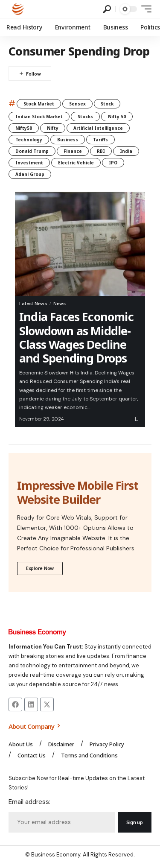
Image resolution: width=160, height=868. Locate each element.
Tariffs (100, 140)
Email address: (29, 802)
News (60, 304)
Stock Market (39, 104)
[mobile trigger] (144, 9)
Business (68, 140)
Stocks (85, 117)
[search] (107, 9)
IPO (113, 163)
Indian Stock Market (39, 117)
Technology (29, 140)
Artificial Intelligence (98, 128)
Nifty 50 (117, 117)
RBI (101, 151)
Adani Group (30, 174)
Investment (29, 163)
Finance (73, 151)
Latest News (33, 304)
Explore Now (40, 568)
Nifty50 (24, 128)
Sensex (77, 104)
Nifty (53, 128)
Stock (107, 104)
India (126, 151)
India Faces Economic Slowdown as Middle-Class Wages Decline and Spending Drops (76, 337)
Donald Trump (32, 151)
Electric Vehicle (76, 163)
